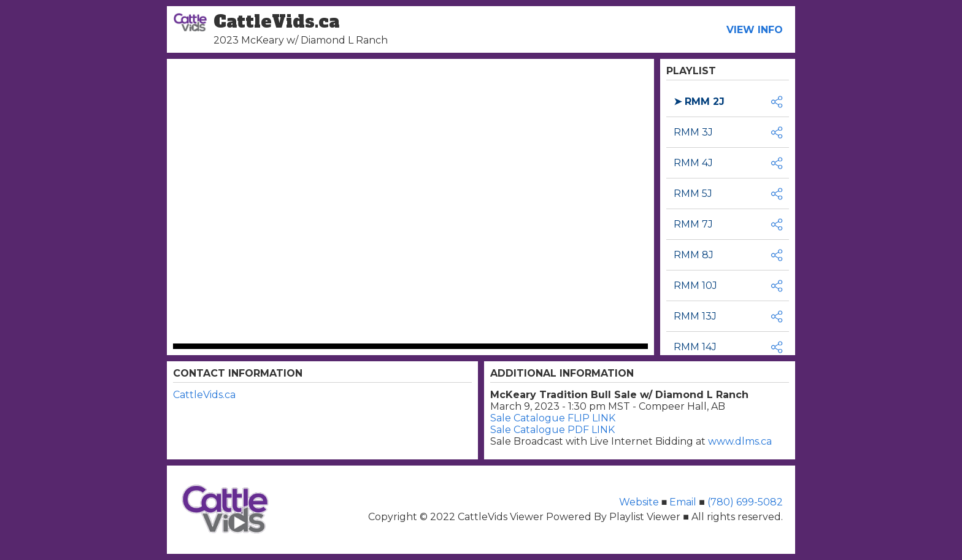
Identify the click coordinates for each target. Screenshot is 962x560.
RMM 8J (694, 255)
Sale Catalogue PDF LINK (552, 430)
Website (640, 502)
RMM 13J (695, 316)
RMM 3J (693, 132)
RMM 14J (695, 347)
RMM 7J (693, 224)
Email (683, 502)
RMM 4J (693, 163)
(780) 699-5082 (744, 502)
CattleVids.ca (204, 395)
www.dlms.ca (740, 441)
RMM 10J (695, 286)
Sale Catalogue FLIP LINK (553, 418)
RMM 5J (693, 194)
